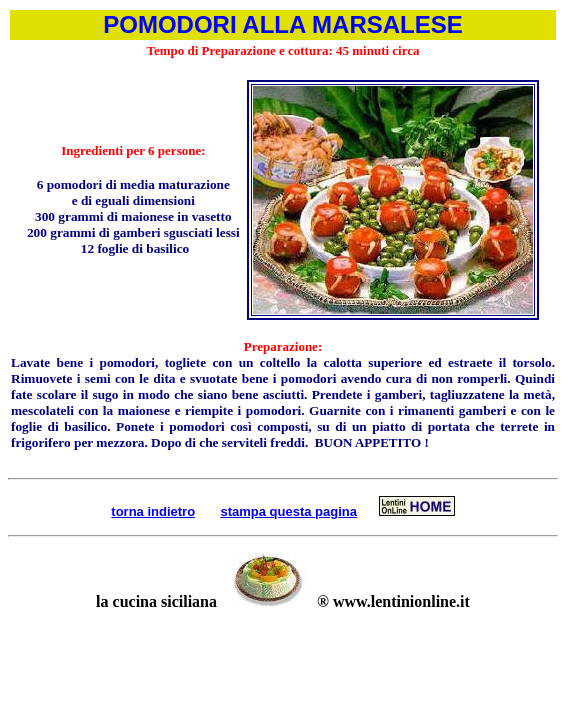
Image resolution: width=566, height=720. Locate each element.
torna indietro (153, 511)
